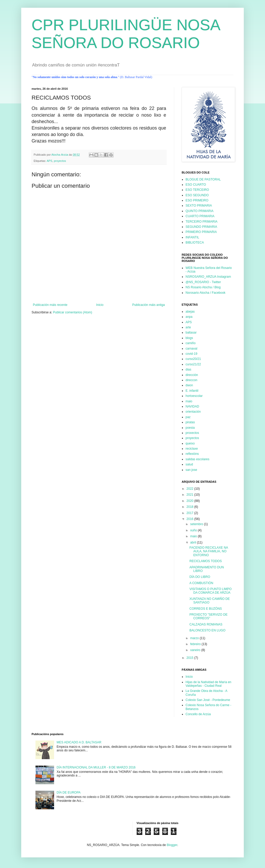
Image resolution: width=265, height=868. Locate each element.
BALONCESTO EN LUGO (207, 630)
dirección (192, 375)
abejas (190, 312)
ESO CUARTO (196, 185)
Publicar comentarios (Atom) (73, 312)
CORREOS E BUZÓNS (206, 609)
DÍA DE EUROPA (69, 792)
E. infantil (192, 391)
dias (188, 369)
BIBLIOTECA (195, 243)
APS (49, 161)
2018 (190, 507)
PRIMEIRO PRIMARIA (201, 232)
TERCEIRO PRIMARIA (201, 222)
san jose (191, 470)
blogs (189, 338)
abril (194, 542)
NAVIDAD (192, 406)
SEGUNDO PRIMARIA (201, 227)
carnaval (191, 349)
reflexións (192, 454)
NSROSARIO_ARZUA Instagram (208, 277)
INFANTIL (192, 237)
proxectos (192, 433)
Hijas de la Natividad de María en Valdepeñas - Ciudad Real (208, 684)
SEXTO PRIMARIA (199, 206)
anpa (189, 317)
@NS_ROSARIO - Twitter (203, 282)
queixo (190, 443)
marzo (195, 638)
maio (189, 401)
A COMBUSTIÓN (201, 583)
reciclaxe (192, 449)
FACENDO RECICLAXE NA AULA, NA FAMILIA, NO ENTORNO (209, 551)
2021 (190, 495)
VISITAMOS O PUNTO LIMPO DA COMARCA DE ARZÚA (211, 591)
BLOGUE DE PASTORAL (203, 179)
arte (188, 327)
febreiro (196, 644)
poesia (190, 428)
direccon (191, 380)
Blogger (172, 845)
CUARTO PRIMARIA (200, 216)
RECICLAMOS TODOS (206, 561)
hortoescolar (194, 396)
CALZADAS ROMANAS (206, 624)
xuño (194, 530)
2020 (190, 501)
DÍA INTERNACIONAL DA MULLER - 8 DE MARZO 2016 (96, 767)
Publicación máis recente (50, 305)
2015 (190, 658)
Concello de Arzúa (198, 714)
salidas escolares (197, 459)
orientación (193, 412)
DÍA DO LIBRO (200, 577)
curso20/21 (193, 359)
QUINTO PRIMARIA (200, 211)
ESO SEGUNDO (197, 195)
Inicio (100, 305)
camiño (191, 343)
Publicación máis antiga (149, 305)
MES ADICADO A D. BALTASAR (79, 742)
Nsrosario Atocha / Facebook (205, 293)
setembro (197, 524)
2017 (190, 513)
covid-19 (191, 354)
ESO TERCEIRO (197, 190)
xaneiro (196, 650)
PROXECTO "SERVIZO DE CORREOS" (208, 616)
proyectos (60, 161)
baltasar (191, 333)
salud (189, 464)
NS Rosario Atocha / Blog (203, 287)
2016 (190, 519)
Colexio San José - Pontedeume (208, 700)
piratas (190, 422)
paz (188, 417)
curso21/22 (193, 364)
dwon (189, 385)
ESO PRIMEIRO (197, 200)
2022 (190, 489)
